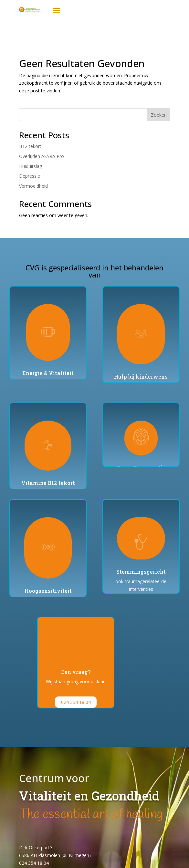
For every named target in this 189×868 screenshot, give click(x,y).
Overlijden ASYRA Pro (42, 156)
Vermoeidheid (33, 186)
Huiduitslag (31, 166)
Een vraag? (76, 672)
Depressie (30, 176)
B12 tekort (30, 146)
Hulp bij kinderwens (141, 376)
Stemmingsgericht (141, 572)
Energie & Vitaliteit (48, 373)
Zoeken (159, 115)
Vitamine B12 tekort (48, 483)
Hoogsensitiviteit (48, 591)
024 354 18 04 (76, 702)
